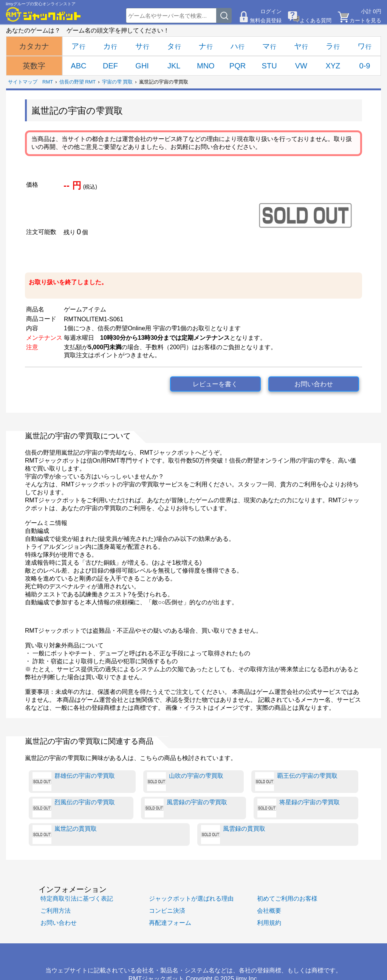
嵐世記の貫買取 (65, 834)
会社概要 (269, 910)
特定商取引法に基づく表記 (77, 898)
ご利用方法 (56, 910)
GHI (142, 66)
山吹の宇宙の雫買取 (185, 782)
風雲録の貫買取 (233, 834)
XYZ (333, 66)
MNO (206, 66)
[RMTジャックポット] (43, 14)
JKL (174, 66)
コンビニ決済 (167, 910)
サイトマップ (23, 82)
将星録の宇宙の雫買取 (299, 808)
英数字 (34, 66)
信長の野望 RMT (78, 82)
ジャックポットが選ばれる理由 (191, 898)
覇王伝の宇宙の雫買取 (296, 782)
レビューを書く (215, 384)
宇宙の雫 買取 (118, 82)
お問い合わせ (314, 384)
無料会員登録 (266, 20)
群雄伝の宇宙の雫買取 (74, 782)
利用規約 (269, 923)
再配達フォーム (170, 923)
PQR (238, 66)
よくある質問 (316, 20)
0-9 (365, 66)
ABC (78, 66)
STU (269, 66)
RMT (48, 82)
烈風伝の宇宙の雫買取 (74, 808)
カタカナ (34, 46)
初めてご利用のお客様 (287, 898)
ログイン (271, 11)
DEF (110, 66)
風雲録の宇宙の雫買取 (186, 808)
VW (301, 66)
